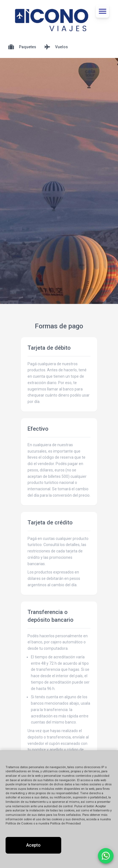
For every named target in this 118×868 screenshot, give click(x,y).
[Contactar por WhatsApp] (106, 856)
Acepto (33, 845)
